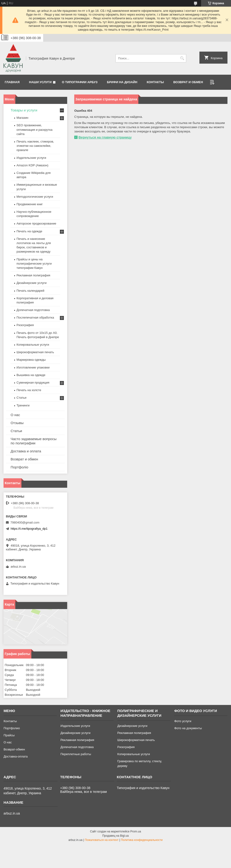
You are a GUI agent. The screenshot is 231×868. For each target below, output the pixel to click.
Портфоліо (19, 467)
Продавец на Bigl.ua (115, 836)
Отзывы (17, 423)
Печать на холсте (29, 390)
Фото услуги (183, 721)
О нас (15, 415)
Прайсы (9, 735)
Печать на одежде (29, 231)
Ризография (25, 325)
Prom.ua (136, 831)
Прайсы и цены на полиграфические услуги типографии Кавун (34, 264)
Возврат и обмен (188, 82)
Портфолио (12, 728)
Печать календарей (30, 291)
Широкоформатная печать (35, 352)
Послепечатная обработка (35, 317)
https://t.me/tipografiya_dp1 (29, 529)
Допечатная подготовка (33, 310)
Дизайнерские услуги (31, 283)
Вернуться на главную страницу (105, 137)
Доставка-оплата (16, 756)
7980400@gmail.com (25, 522)
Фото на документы (188, 728)
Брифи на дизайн (122, 82)
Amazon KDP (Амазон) (32, 165)
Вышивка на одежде (31, 375)
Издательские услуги (31, 158)
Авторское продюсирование (36, 223)
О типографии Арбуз (80, 82)
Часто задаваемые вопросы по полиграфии (34, 441)
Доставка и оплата (26, 451)
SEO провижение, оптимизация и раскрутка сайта (35, 129)
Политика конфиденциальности (142, 840)
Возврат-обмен (14, 749)
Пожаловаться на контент (101, 840)
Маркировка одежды (31, 360)
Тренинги (23, 405)
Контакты (155, 82)
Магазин (22, 118)
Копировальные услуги (33, 345)
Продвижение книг (30, 204)
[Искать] (182, 58)
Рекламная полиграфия (33, 275)
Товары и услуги (24, 110)
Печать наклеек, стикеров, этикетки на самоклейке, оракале (35, 146)
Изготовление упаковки (33, 367)
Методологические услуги (35, 197)
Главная (12, 82)
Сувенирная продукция (33, 383)
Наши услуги (40, 82)
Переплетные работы (76, 754)
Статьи (21, 398)
